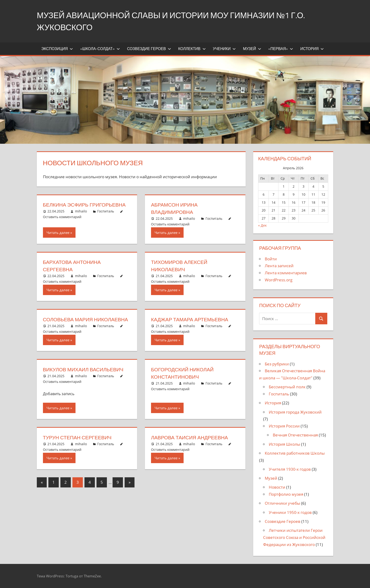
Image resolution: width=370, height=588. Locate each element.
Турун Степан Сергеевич (79, 445)
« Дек (262, 225)
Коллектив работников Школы (295, 453)
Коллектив (192, 49)
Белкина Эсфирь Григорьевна (86, 205)
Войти (271, 259)
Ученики (224, 49)
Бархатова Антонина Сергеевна (73, 266)
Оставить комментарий (62, 217)
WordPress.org (279, 280)
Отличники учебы (282, 503)
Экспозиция (57, 49)
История (312, 49)
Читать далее (58, 233)
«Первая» (281, 49)
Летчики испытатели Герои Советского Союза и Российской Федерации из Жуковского (294, 537)
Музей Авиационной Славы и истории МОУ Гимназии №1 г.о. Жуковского (179, 21)
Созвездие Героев (149, 49)
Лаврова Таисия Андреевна (191, 445)
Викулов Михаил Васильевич (85, 377)
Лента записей (279, 266)
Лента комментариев (286, 273)
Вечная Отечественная (295, 435)
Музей (252, 49)
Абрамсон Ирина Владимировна (175, 208)
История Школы (284, 444)
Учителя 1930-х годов (290, 469)
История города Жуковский (295, 412)
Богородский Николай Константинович (184, 380)
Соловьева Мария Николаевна (69, 323)
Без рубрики (277, 364)
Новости (277, 487)
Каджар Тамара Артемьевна (191, 319)
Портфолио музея (286, 494)
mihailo (81, 211)
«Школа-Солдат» (100, 49)
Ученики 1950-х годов (290, 512)
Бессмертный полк (287, 387)
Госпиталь (106, 211)
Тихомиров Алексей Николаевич (180, 266)
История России (284, 426)
